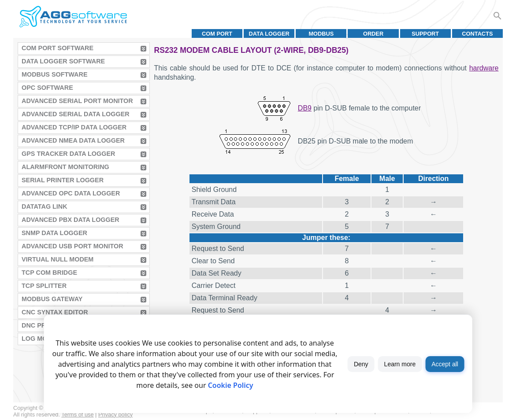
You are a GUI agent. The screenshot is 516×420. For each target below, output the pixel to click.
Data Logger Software (63, 61)
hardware (484, 68)
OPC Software (47, 88)
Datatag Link (45, 206)
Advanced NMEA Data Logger (73, 140)
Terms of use (77, 414)
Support (425, 34)
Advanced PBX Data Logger (71, 220)
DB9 (305, 108)
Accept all (445, 364)
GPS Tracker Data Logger (68, 154)
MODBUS (321, 34)
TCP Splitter (44, 286)
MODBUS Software (55, 74)
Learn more (400, 364)
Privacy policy (115, 414)
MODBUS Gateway (52, 299)
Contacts (477, 34)
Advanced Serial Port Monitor (77, 101)
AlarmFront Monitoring (65, 167)
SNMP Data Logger (54, 233)
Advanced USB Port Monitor (72, 246)
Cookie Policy (231, 385)
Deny (361, 364)
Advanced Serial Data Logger (76, 114)
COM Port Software (58, 48)
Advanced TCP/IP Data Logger (74, 127)
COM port (217, 34)
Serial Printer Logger (63, 180)
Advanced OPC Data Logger (71, 193)
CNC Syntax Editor (55, 312)
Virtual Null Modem (58, 259)
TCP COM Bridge (49, 273)
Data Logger (269, 34)
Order (373, 34)
